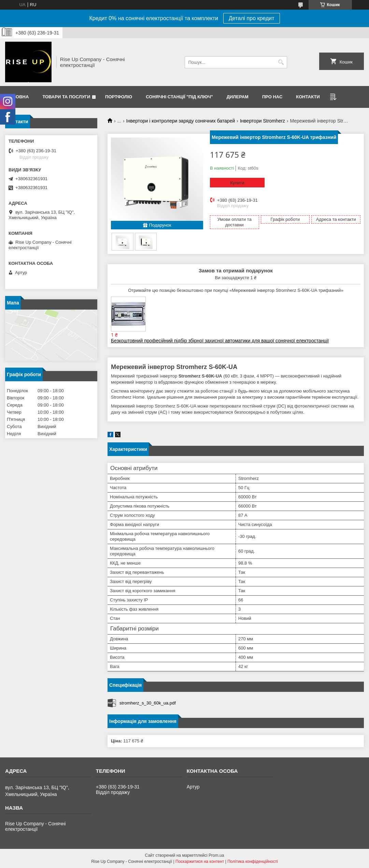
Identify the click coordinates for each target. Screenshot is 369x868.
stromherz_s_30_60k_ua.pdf (148, 703)
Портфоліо (119, 97)
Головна (18, 97)
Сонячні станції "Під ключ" (179, 97)
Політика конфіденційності (253, 862)
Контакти (308, 97)
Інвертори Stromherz (262, 121)
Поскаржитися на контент (200, 862)
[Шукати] (281, 62)
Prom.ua (216, 855)
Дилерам (238, 97)
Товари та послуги (66, 97)
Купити (237, 183)
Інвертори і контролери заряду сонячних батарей (181, 121)
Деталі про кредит (252, 18)
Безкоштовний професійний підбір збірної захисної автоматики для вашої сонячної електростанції (220, 341)
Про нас (272, 97)
